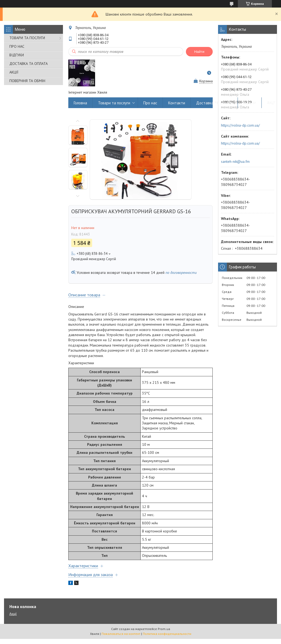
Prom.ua (164, 629)
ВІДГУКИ (17, 55)
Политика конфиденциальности (167, 634)
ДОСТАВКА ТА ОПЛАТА (29, 64)
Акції (271, 103)
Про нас (150, 103)
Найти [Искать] (199, 52)
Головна (80, 103)
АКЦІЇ (14, 72)
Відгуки (250, 103)
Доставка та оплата (214, 103)
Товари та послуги (114, 103)
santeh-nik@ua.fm (235, 161)
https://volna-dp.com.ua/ (240, 125)
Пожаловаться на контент (121, 634)
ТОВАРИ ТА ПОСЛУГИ (27, 38)
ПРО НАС (17, 46)
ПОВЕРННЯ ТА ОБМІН (27, 81)
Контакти (177, 103)
